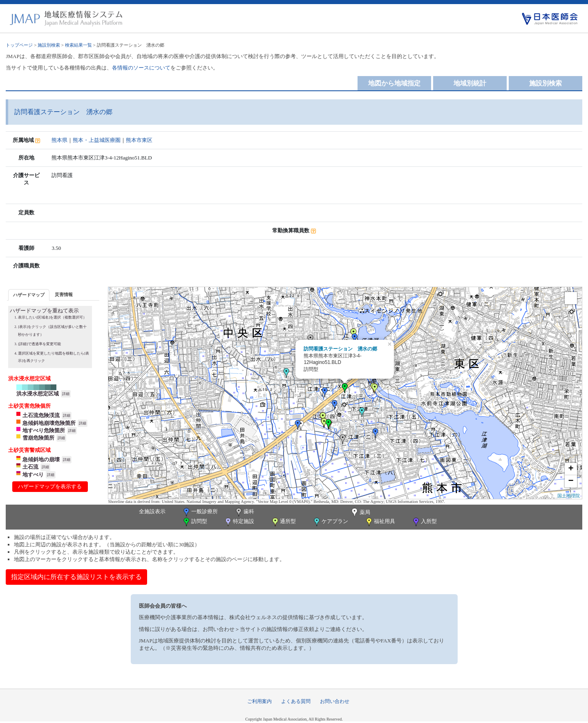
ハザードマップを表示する (50, 486)
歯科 (244, 512)
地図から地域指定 (394, 83)
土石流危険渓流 (41, 415)
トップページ (19, 45)
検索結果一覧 (78, 45)
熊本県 (59, 140)
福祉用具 (380, 522)
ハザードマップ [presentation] (29, 295)
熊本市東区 (139, 140)
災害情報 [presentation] (64, 294)
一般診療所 (200, 512)
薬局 (360, 513)
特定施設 (239, 522)
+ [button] (571, 469)
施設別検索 (49, 45)
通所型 (283, 522)
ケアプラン (330, 522)
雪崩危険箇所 (38, 438)
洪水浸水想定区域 (38, 394)
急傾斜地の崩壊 (41, 459)
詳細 (66, 394)
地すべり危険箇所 (44, 430)
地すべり (33, 475)
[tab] (29, 295)
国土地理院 (569, 496)
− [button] (571, 481)
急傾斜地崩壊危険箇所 (49, 423)
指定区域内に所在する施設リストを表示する (76, 577)
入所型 (424, 522)
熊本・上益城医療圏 (97, 140)
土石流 (30, 467)
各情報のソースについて (141, 68)
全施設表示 (152, 511)
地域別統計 (470, 83)
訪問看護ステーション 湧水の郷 (340, 349)
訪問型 (195, 522)
